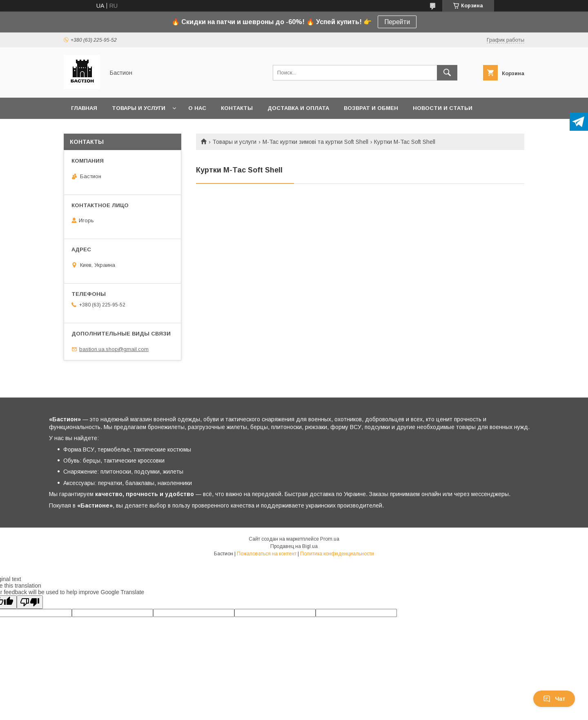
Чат (554, 699)
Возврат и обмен (371, 108)
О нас (197, 108)
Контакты (237, 108)
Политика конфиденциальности (337, 554)
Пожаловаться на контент (267, 554)
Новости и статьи (443, 108)
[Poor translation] (30, 602)
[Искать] (447, 73)
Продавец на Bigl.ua (294, 546)
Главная (84, 108)
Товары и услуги (139, 108)
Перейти (397, 22)
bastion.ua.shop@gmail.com (114, 349)
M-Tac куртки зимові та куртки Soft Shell (315, 142)
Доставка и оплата (298, 108)
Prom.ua (330, 539)
